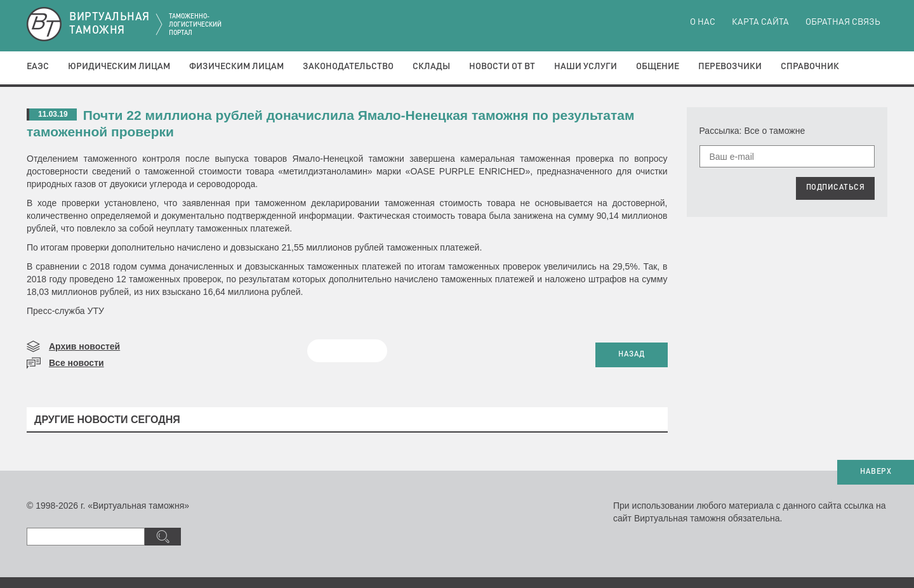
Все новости (76, 363)
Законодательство (348, 67)
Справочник (810, 67)
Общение (658, 67)
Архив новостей (84, 346)
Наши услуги (586, 67)
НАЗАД (632, 355)
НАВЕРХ (876, 472)
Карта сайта (760, 22)
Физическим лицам (236, 67)
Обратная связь (843, 22)
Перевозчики (730, 67)
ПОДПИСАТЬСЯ (836, 188)
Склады (431, 67)
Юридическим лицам (119, 67)
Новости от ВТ (502, 67)
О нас (703, 22)
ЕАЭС (38, 67)
